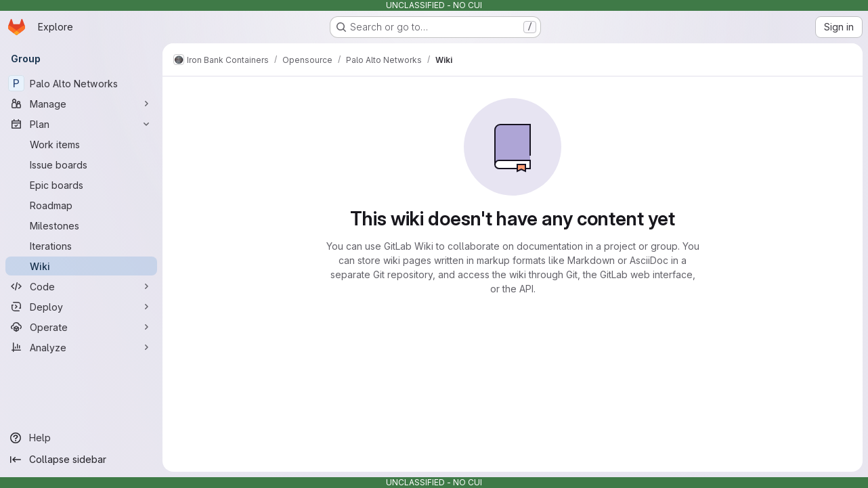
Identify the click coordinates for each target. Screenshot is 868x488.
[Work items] (81, 144)
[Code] (81, 286)
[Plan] (81, 124)
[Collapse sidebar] (81, 460)
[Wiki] (81, 266)
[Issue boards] (81, 164)
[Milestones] (81, 225)
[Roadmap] (81, 205)
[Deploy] (81, 307)
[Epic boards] (81, 185)
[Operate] (81, 327)
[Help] (81, 438)
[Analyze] (81, 347)
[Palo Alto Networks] (81, 83)
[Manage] (81, 104)
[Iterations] (81, 246)
